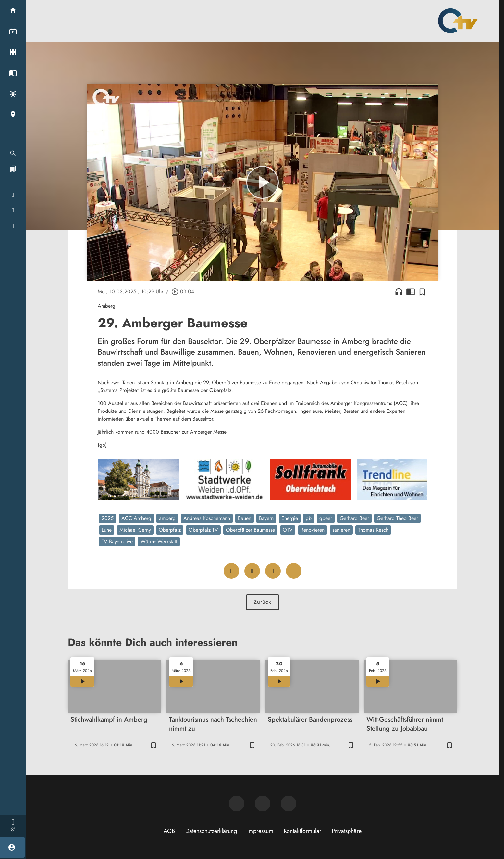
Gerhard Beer (354, 518)
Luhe (107, 530)
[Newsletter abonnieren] (237, 803)
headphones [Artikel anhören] (399, 292)
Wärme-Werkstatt (159, 542)
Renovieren (313, 530)
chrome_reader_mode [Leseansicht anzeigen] (411, 292)
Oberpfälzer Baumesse (250, 530)
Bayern (266, 518)
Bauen (245, 518)
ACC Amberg (136, 518)
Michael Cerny (135, 530)
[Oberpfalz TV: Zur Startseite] (458, 21)
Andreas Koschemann (207, 518)
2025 (108, 518)
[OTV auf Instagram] (289, 803)
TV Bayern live (117, 542)
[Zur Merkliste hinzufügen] (422, 292)
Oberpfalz (170, 530)
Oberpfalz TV (203, 530)
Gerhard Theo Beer (397, 518)
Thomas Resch (373, 530)
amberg (167, 518)
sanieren (341, 530)
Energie (290, 518)
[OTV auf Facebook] (263, 803)
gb (309, 518)
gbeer (326, 518)
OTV (288, 530)
